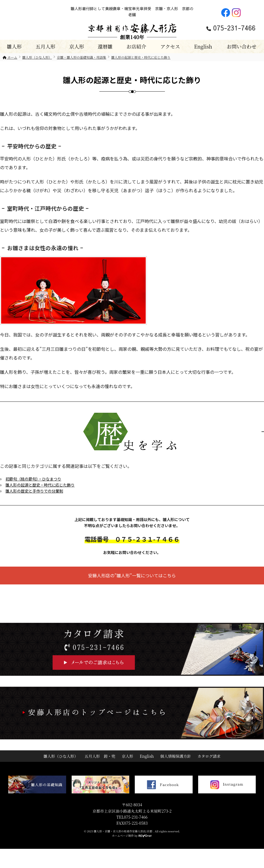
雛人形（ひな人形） (61, 756)
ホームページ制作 (123, 836)
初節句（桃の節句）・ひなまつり (33, 479)
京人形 (77, 46)
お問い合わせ (241, 46)
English (203, 46)
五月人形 (46, 46)
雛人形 (14, 46)
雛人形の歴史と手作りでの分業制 (34, 491)
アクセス (170, 46)
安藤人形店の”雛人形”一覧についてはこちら (132, 575)
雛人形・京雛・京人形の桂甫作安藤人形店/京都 (123, 831)
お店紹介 (136, 46)
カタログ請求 (209, 756)
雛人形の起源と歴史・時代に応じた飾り (40, 485)
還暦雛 (105, 46)
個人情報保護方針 (176, 756)
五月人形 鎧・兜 (100, 756)
